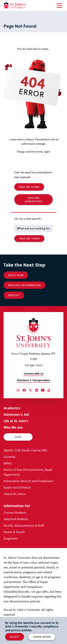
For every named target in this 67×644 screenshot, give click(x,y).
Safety (8, 463)
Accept (15, 637)
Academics (12, 408)
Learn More (42, 637)
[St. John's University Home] (15, 6)
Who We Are (13, 427)
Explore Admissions (34, 200)
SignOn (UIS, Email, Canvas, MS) (26, 450)
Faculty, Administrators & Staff (24, 525)
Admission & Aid (16, 414)
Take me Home (29, 187)
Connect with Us (34, 374)
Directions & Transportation (33, 380)
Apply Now (16, 275)
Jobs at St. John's (15, 494)
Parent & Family (14, 532)
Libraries (9, 457)
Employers (11, 538)
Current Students (15, 513)
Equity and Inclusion (17, 487)
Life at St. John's (16, 421)
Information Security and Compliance (28, 481)
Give (18, 437)
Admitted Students (16, 519)
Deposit (14, 295)
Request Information (24, 285)
